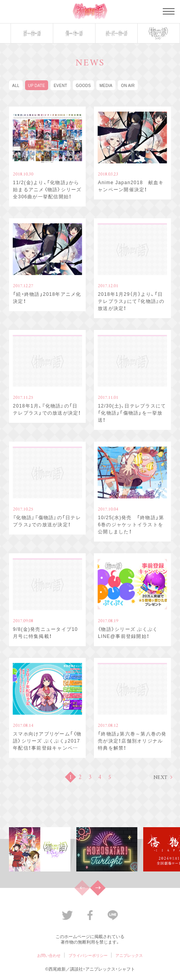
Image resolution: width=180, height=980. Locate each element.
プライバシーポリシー (88, 955)
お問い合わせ (49, 955)
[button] (98, 888)
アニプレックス (129, 955)
